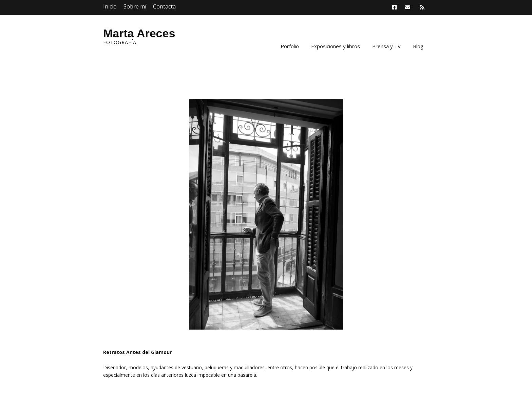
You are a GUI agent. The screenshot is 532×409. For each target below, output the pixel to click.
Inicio (110, 6)
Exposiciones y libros (336, 46)
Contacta (164, 6)
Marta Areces (139, 33)
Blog (418, 46)
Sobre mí (135, 6)
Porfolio (290, 46)
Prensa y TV (386, 46)
